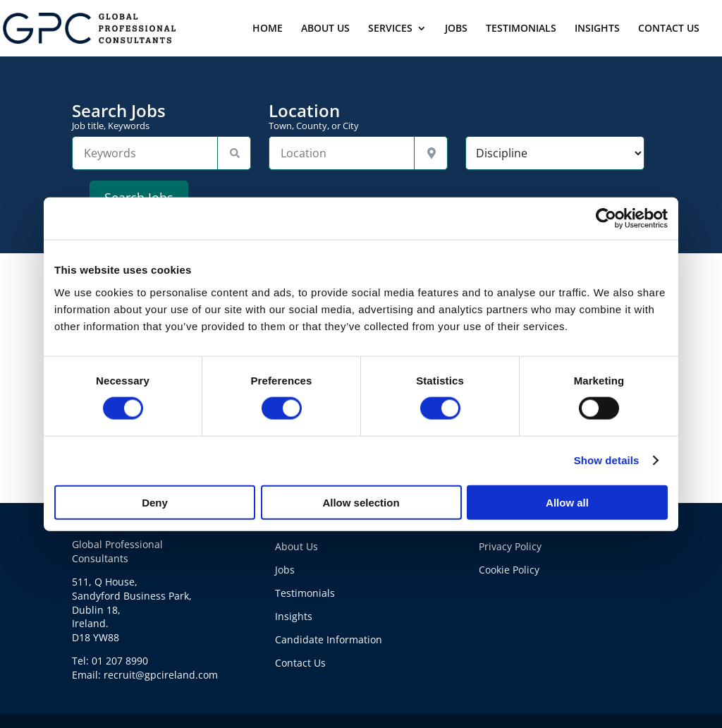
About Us (296, 546)
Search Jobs (161, 116)
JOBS (456, 29)
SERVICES (390, 29)
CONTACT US (669, 29)
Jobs (285, 570)
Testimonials (305, 593)
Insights (294, 616)
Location (358, 116)
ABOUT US (325, 29)
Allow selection (361, 502)
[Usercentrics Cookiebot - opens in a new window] (606, 219)
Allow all (567, 502)
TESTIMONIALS (521, 29)
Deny (155, 502)
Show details (607, 460)
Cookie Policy (509, 570)
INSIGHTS (597, 29)
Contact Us (300, 663)
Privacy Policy (510, 546)
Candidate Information (329, 639)
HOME (268, 29)
